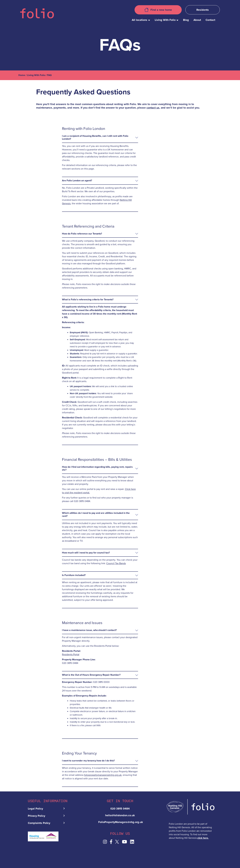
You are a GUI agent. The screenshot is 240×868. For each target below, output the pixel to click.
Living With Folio (165, 20)
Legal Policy (35, 810)
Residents (203, 10)
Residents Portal (71, 655)
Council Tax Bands (116, 563)
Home (22, 75)
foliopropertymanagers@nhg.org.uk (103, 775)
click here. (203, 838)
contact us (153, 108)
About (197, 20)
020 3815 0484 (120, 810)
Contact (210, 20)
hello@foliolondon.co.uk (120, 816)
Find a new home (158, 10)
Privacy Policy (37, 817)
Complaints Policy (39, 824)
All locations (140, 20)
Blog (186, 20)
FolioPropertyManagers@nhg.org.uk (121, 823)
